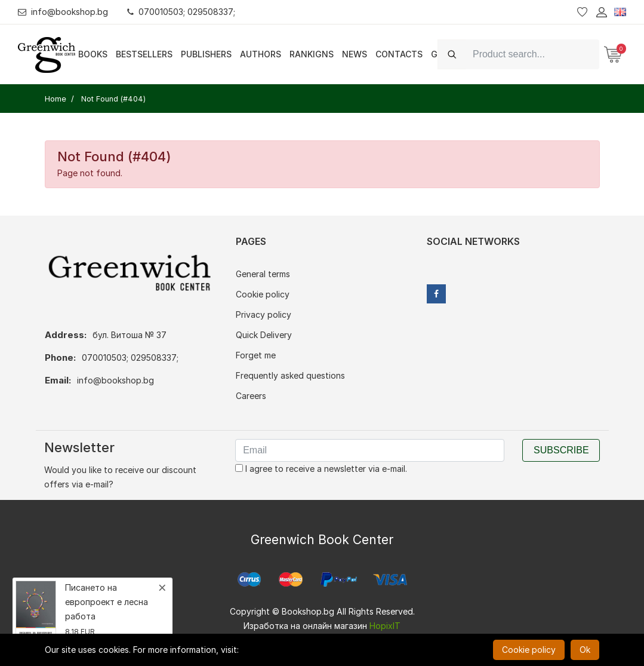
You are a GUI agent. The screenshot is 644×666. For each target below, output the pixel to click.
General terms (263, 274)
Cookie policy (263, 294)
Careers (251, 396)
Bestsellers (144, 54)
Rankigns (312, 54)
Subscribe (561, 450)
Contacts (399, 54)
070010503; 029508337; (181, 12)
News (355, 54)
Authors (261, 54)
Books (93, 54)
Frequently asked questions (290, 375)
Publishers (206, 54)
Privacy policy (264, 314)
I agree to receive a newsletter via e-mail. (321, 469)
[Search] (532, 54)
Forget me (256, 355)
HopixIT (385, 626)
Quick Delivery (264, 335)
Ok (585, 650)
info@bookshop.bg (63, 12)
